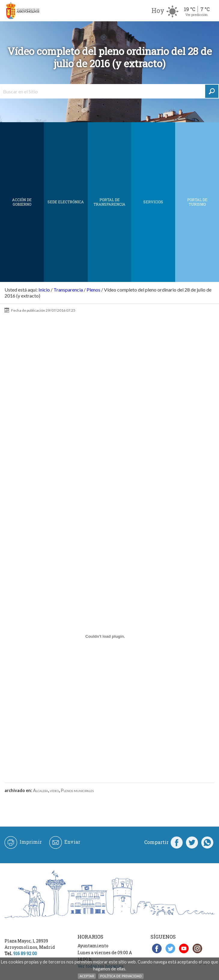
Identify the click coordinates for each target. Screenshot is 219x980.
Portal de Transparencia (109, 202)
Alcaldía (41, 790)
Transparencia (68, 290)
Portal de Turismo (197, 202)
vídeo (54, 790)
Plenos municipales (77, 790)
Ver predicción (196, 15)
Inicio (44, 290)
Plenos (93, 290)
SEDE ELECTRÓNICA (66, 202)
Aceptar (87, 976)
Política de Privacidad (121, 976)
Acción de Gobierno (22, 202)
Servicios (153, 202)
